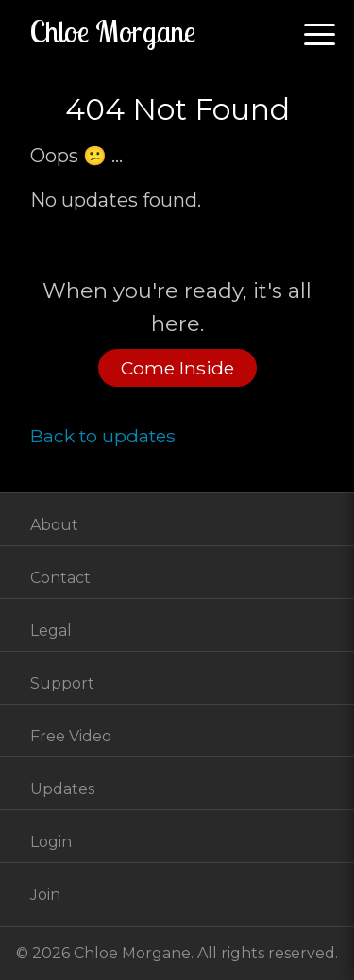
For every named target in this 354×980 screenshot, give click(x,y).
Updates (62, 789)
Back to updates (103, 436)
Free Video (71, 736)
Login (51, 842)
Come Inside (177, 368)
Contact (60, 578)
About (54, 525)
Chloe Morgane (113, 31)
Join (45, 895)
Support (62, 683)
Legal (51, 631)
